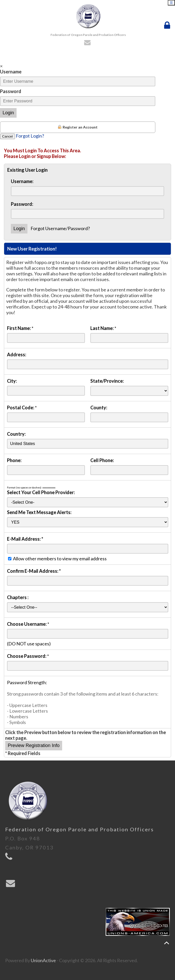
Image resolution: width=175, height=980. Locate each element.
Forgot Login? (30, 136)
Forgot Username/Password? (60, 228)
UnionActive (43, 960)
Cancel (8, 136)
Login (8, 113)
